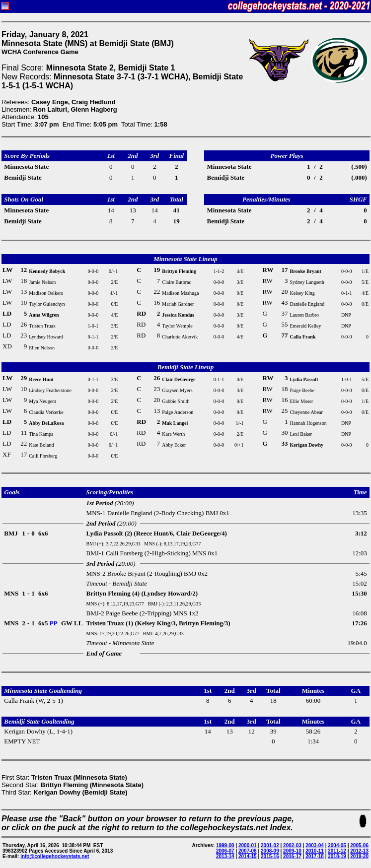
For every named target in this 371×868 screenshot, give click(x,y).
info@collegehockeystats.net (55, 856)
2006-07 (225, 851)
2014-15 (248, 856)
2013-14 (225, 856)
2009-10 (292, 851)
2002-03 (292, 845)
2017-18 (315, 856)
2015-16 (270, 856)
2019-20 (359, 856)
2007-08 (248, 851)
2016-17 (292, 856)
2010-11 (315, 851)
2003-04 (315, 845)
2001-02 (270, 845)
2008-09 (270, 851)
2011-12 (337, 851)
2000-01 (248, 845)
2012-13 (359, 851)
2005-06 (359, 845)
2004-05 (337, 845)
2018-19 (337, 856)
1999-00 (225, 845)
